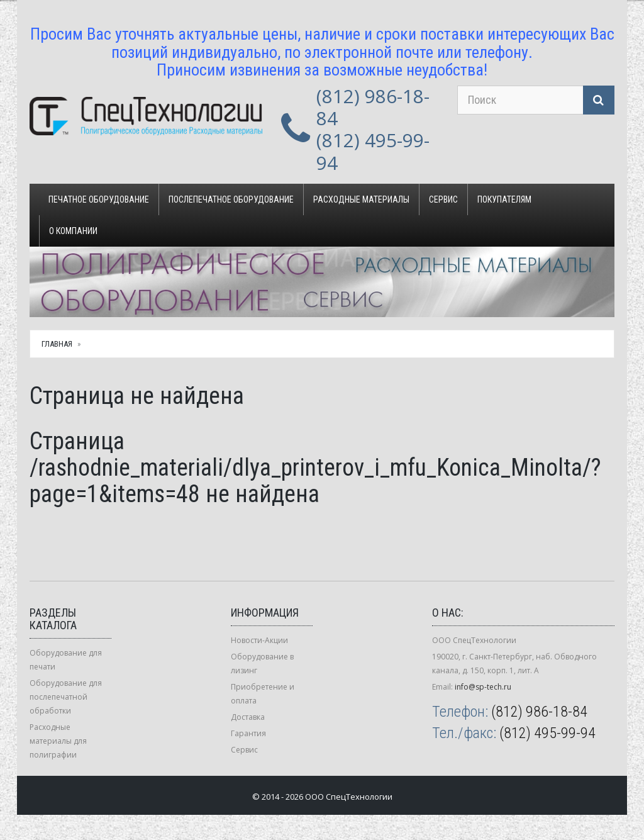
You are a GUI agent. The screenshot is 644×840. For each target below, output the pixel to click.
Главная (57, 344)
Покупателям (504, 199)
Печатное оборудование (99, 199)
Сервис (443, 199)
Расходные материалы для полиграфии (58, 741)
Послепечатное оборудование (231, 199)
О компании (73, 231)
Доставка (248, 717)
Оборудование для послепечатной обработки (66, 697)
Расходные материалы (361, 199)
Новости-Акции (259, 640)
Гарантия (248, 733)
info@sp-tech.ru (483, 687)
